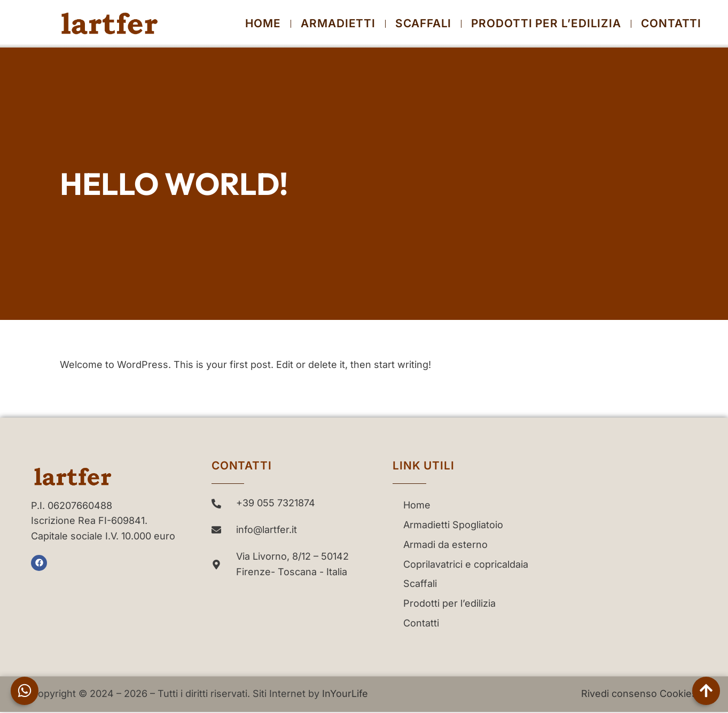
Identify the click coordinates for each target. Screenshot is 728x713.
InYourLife (345, 694)
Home (263, 24)
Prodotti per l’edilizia (546, 24)
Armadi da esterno (445, 544)
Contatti (671, 24)
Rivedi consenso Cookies (639, 694)
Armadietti (338, 24)
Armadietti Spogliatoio (453, 525)
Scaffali (423, 24)
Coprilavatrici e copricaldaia (466, 564)
